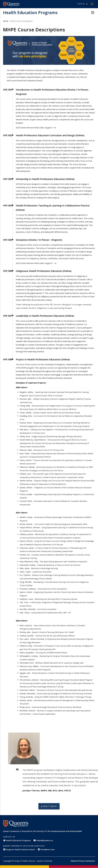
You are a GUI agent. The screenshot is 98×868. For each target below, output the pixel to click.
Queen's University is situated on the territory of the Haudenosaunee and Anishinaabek (42, 831)
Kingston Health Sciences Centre (19, 849)
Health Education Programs (30, 12)
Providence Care (46, 849)
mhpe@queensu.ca (43, 840)
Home (6, 21)
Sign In (83, 4)
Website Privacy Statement (83, 861)
